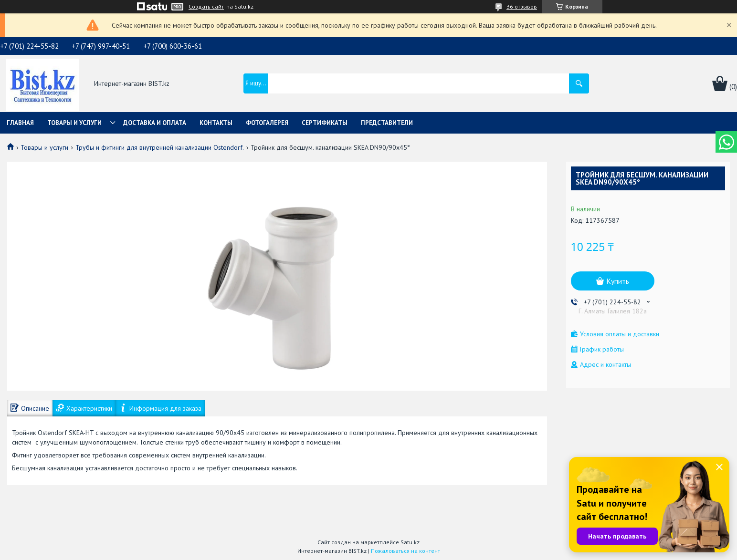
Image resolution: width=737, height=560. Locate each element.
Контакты (216, 123)
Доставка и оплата (155, 123)
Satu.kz (410, 542)
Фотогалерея (267, 123)
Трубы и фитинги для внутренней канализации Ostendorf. (160, 147)
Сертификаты (325, 123)
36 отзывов (522, 6)
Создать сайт (206, 7)
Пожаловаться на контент (405, 551)
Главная (20, 123)
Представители (387, 123)
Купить (618, 281)
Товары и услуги (74, 123)
